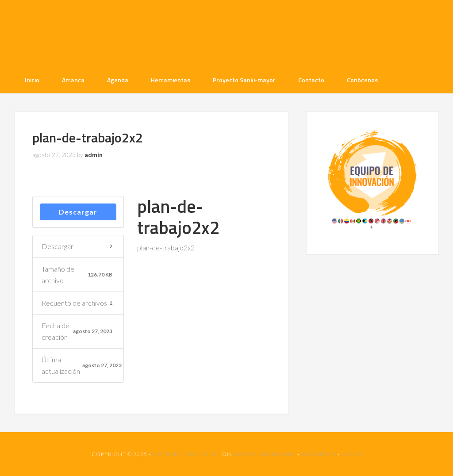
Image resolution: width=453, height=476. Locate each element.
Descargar (78, 212)
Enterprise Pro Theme (186, 454)
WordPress (319, 454)
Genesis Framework (265, 454)
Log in (351, 454)
